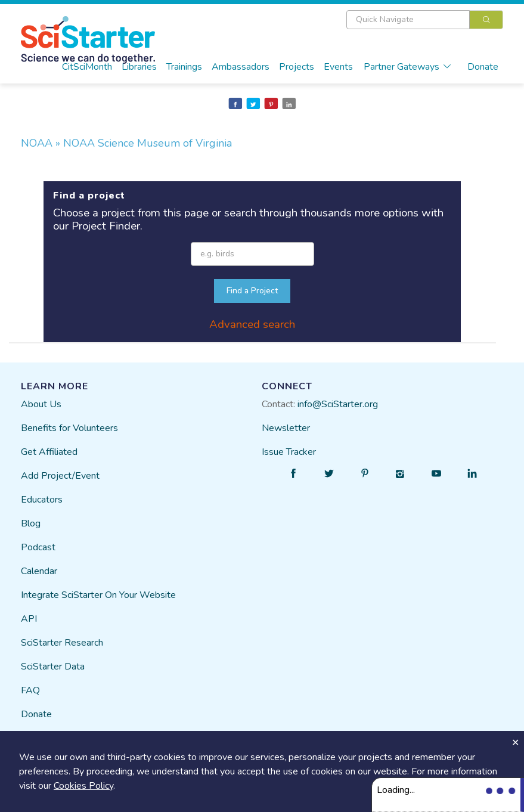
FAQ (30, 690)
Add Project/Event (60, 476)
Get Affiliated (49, 452)
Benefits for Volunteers (69, 428)
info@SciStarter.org (338, 404)
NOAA (38, 143)
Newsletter (286, 428)
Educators (42, 500)
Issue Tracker (289, 452)
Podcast (38, 547)
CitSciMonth (87, 67)
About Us (41, 404)
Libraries (139, 67)
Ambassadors (241, 67)
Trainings (184, 67)
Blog (31, 523)
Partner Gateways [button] (408, 67)
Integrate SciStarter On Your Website (98, 595)
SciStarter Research (62, 643)
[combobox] (425, 20)
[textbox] (408, 20)
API (29, 619)
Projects (297, 67)
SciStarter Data (53, 667)
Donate (483, 67)
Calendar (39, 571)
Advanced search (252, 324)
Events (338, 67)
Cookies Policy (83, 786)
